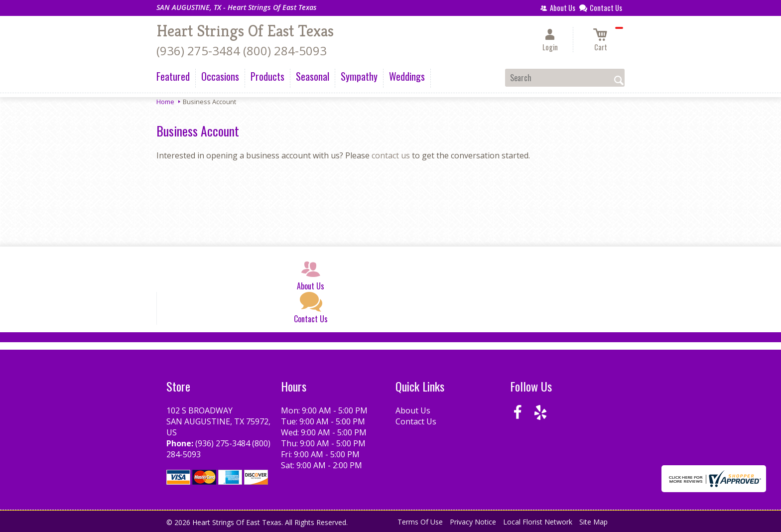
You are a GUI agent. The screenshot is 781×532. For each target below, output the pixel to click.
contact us (391, 155)
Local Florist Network (538, 522)
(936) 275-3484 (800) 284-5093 (242, 51)
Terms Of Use (420, 522)
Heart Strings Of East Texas (245, 31)
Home (165, 102)
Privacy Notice (473, 522)
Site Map (593, 522)
